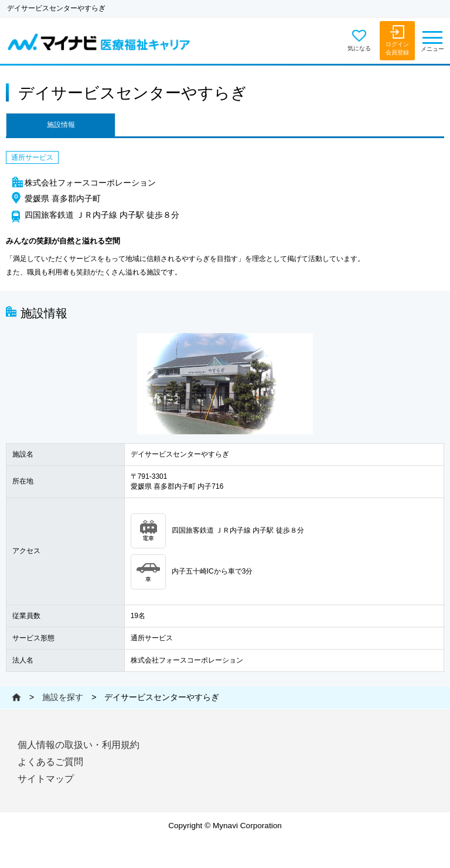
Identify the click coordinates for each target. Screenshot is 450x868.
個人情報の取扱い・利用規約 (79, 745)
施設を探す (63, 697)
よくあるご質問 (50, 762)
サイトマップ (46, 779)
